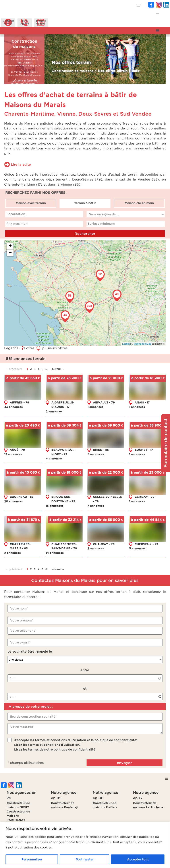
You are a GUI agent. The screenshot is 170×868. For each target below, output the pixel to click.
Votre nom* (19, 608)
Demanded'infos (8, 22)
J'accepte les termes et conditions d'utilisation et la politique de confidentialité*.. (76, 745)
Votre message (22, 727)
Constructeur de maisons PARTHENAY (18, 816)
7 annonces (96, 505)
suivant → (58, 369)
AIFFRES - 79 (19, 402)
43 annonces (14, 407)
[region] (85, 845)
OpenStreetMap (143, 344)
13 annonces (13, 454)
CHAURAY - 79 (104, 544)
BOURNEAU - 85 (22, 497)
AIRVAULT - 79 (104, 402)
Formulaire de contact (166, 443)
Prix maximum (17, 224)
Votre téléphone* (23, 631)
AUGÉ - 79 (17, 450)
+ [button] (10, 246)
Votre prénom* (22, 620)
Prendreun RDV (41, 22)
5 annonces (96, 454)
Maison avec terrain (31, 203)
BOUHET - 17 (144, 450)
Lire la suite (21, 164)
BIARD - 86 (101, 450)
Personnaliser (32, 859)
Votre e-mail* (20, 642)
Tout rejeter (85, 859)
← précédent (14, 369)
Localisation (16, 214)
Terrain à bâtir (85, 203)
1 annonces (95, 407)
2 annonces (54, 411)
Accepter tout (138, 859)
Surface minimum (101, 224)
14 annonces (55, 553)
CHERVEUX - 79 (146, 544)
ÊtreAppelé (25, 22)
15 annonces (55, 505)
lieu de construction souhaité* (33, 717)
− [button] (10, 253)
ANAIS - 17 (142, 402)
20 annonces (14, 501)
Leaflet (126, 344)
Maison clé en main (139, 203)
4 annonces (54, 458)
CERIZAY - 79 (145, 497)
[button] (138, 5)
